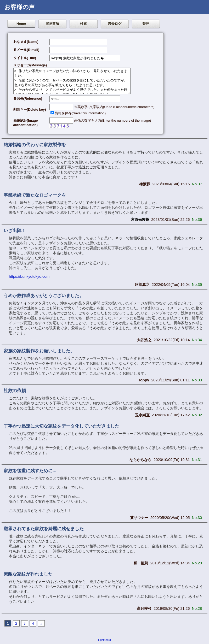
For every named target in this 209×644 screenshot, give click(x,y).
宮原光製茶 (140, 220)
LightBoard (104, 640)
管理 (146, 24)
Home (21, 24)
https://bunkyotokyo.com (29, 276)
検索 (83, 24)
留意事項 (52, 24)
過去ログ (115, 24)
